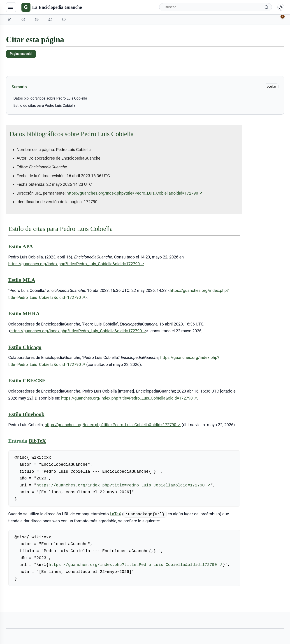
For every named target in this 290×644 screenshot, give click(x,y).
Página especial (21, 54)
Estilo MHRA (24, 314)
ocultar (271, 86)
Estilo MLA (22, 280)
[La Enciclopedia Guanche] (52, 7)
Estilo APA (21, 246)
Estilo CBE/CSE (27, 381)
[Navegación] (11, 7)
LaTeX (116, 514)
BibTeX (37, 441)
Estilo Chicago (25, 347)
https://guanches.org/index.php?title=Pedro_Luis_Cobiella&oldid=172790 (135, 193)
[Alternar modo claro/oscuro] (281, 7)
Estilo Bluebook (26, 414)
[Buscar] (216, 7)
